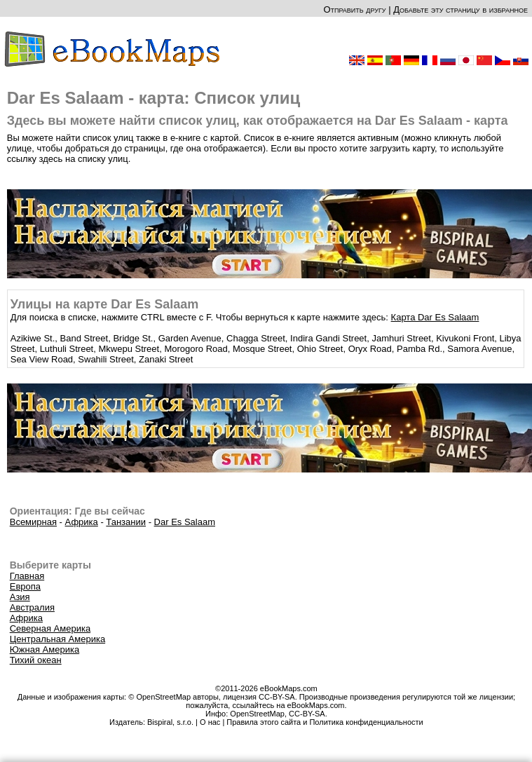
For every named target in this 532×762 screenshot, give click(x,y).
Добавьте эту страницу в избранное (461, 9)
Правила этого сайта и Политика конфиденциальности (325, 722)
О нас (210, 722)
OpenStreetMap (257, 714)
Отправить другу (354, 9)
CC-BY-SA (307, 714)
